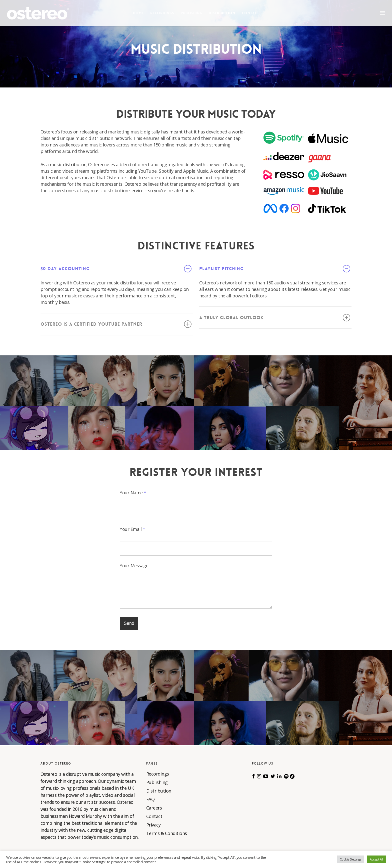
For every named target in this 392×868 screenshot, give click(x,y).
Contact (251, 13)
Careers (154, 808)
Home (138, 13)
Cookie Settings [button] (351, 859)
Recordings (162, 13)
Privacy (153, 825)
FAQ (150, 799)
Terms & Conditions (167, 833)
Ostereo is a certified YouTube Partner (116, 324)
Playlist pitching (275, 269)
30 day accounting (116, 269)
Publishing (191, 13)
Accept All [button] (376, 859)
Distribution (222, 13)
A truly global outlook (275, 318)
